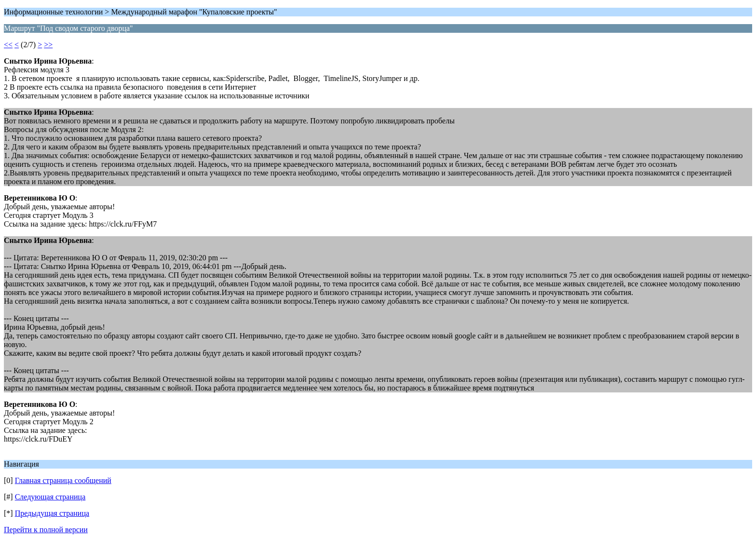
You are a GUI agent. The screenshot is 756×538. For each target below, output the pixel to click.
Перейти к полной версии (46, 530)
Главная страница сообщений (63, 480)
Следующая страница (50, 497)
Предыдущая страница (52, 513)
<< (8, 45)
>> (48, 45)
